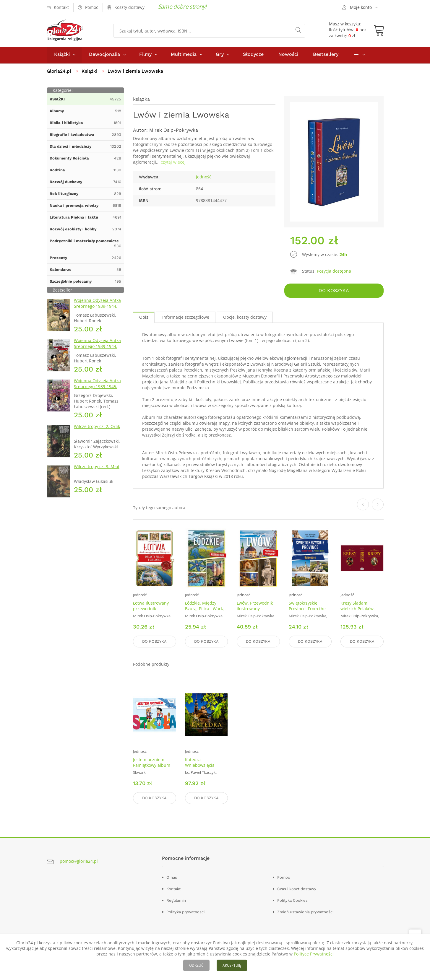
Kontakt (173, 889)
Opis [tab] (144, 318)
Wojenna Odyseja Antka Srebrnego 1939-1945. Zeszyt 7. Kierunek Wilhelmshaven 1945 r (97, 391)
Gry (220, 56)
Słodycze (253, 56)
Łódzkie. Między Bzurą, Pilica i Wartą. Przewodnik (205, 610)
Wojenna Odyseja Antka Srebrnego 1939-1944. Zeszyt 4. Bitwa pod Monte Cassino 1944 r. (97, 351)
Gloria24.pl (59, 73)
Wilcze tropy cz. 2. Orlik (97, 428)
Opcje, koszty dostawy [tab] (245, 318)
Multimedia (184, 56)
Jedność (204, 178)
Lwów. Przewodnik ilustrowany (255, 607)
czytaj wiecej (173, 163)
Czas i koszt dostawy (297, 889)
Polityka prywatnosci (185, 912)
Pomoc (284, 877)
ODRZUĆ (196, 965)
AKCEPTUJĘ (232, 965)
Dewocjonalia (104, 56)
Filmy (145, 56)
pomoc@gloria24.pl (79, 861)
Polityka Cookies (292, 900)
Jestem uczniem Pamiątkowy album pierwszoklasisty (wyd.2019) (152, 769)
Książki (62, 56)
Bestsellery (326, 56)
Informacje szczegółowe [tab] (186, 318)
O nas (172, 877)
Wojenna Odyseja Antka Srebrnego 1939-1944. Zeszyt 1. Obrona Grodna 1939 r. (99, 311)
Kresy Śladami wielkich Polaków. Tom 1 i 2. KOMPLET (360, 610)
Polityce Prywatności (314, 954)
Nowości (288, 56)
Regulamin (176, 900)
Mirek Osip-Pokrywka (174, 132)
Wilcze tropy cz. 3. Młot (97, 468)
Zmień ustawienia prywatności (305, 912)
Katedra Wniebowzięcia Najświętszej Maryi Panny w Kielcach (204, 769)
